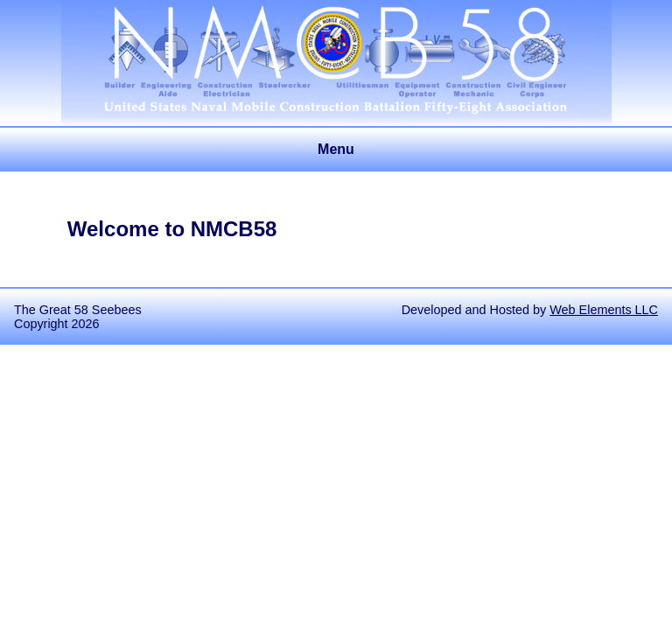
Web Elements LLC (604, 310)
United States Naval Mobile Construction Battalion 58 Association (336, 32)
